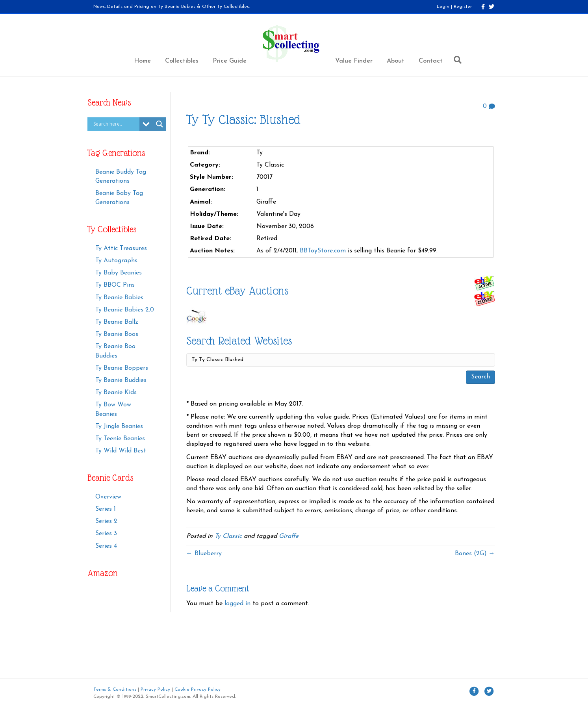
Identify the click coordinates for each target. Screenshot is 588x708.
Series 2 (106, 521)
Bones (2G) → (475, 554)
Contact (431, 61)
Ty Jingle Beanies (119, 426)
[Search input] (115, 124)
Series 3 (106, 534)
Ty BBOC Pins (115, 285)
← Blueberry (204, 554)
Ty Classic (228, 536)
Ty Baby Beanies (119, 273)
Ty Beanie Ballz (117, 322)
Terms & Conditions (115, 689)
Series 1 (106, 509)
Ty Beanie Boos (117, 334)
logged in (237, 604)
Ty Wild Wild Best (121, 451)
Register (463, 7)
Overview (108, 497)
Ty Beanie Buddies (121, 380)
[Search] (456, 60)
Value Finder (354, 61)
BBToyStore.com (323, 251)
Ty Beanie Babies (119, 298)
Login (443, 7)
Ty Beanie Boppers (122, 368)
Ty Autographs (116, 261)
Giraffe (289, 536)
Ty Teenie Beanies (120, 439)
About (396, 61)
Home (142, 61)
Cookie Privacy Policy (198, 689)
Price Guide (230, 61)
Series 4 (106, 546)
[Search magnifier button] (160, 124)
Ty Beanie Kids (116, 393)
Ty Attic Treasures (121, 248)
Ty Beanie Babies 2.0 (125, 310)
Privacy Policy (155, 689)
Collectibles (182, 61)
